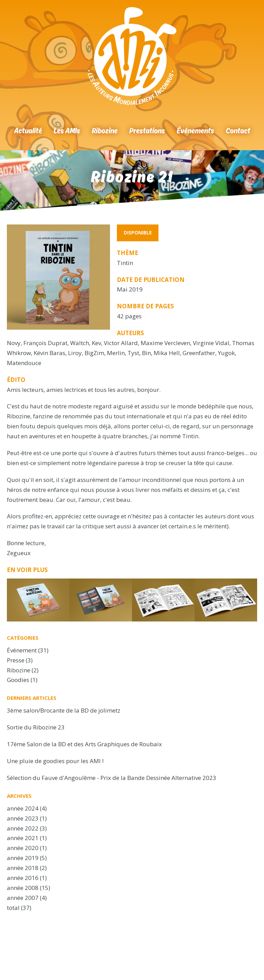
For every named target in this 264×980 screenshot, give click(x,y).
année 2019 (23, 858)
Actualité (28, 130)
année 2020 (23, 848)
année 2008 (23, 888)
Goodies (18, 680)
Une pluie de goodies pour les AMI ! (55, 761)
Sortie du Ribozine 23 (36, 727)
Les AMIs (67, 130)
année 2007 (23, 898)
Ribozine (105, 130)
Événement (22, 650)
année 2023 (23, 818)
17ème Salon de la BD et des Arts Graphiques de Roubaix (84, 744)
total (14, 908)
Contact (238, 130)
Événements (195, 130)
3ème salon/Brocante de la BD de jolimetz (64, 710)
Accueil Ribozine (132, 56)
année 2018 (23, 868)
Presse (16, 660)
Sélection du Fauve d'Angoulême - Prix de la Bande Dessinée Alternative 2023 (112, 778)
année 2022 (23, 828)
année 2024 (23, 808)
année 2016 (23, 878)
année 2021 (23, 838)
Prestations (147, 130)
